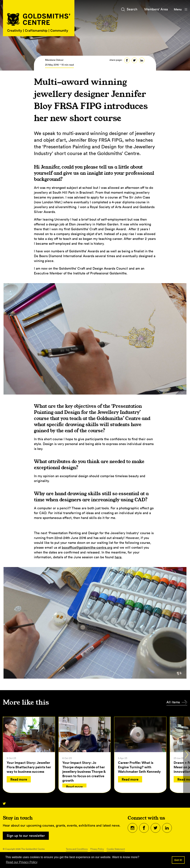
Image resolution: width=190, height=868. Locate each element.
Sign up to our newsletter (26, 836)
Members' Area (156, 9)
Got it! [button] (178, 860)
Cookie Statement (116, 849)
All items (173, 702)
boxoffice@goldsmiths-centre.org (87, 547)
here (118, 557)
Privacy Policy (97, 849)
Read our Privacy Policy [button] (22, 862)
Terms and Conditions (77, 849)
